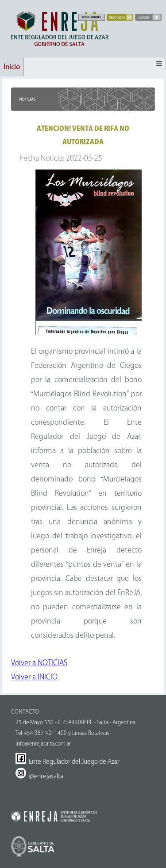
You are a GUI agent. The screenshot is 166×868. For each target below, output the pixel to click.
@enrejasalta (39, 776)
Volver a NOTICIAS (39, 663)
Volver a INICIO (34, 677)
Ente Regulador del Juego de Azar (68, 761)
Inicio (12, 67)
